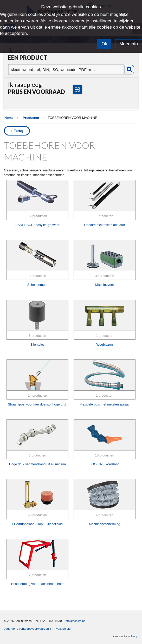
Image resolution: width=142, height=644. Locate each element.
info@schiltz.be (75, 621)
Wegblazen (105, 345)
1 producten (105, 216)
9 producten (38, 276)
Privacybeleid (62, 629)
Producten (31, 118)
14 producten (37, 396)
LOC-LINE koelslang (105, 464)
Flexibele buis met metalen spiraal (105, 404)
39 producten (105, 276)
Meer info (129, 44)
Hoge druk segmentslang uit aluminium (37, 464)
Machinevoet (105, 285)
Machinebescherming (105, 524)
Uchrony (133, 636)
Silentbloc (38, 345)
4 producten (105, 515)
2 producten (38, 575)
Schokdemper (37, 285)
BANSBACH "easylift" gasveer (37, 225)
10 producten (105, 455)
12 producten (37, 216)
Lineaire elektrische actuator (105, 225)
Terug (19, 131)
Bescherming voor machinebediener (37, 584)
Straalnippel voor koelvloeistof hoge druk (37, 404)
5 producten (38, 336)
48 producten (37, 515)
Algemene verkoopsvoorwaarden (27, 629)
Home (9, 118)
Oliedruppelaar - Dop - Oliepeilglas (37, 524)
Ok (104, 44)
